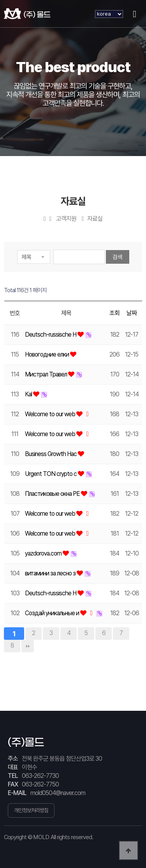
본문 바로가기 (0, 0)
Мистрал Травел (47, 374)
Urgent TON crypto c (51, 474)
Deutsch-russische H (51, 335)
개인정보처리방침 (31, 810)
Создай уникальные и (53, 613)
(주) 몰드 (27, 14)
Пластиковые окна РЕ (53, 494)
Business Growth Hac (51, 454)
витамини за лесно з (51, 573)
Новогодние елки (47, 354)
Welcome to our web (51, 414)
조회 (114, 313)
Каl (29, 394)
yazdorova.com (44, 553)
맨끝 (28, 646)
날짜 (132, 313)
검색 (118, 257)
